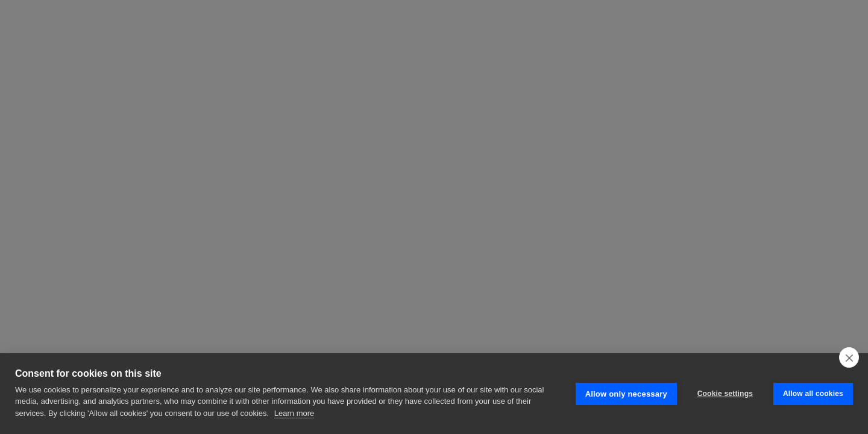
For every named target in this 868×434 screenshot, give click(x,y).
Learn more (294, 413)
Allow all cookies (813, 394)
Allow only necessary (626, 394)
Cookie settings (725, 394)
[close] (849, 357)
